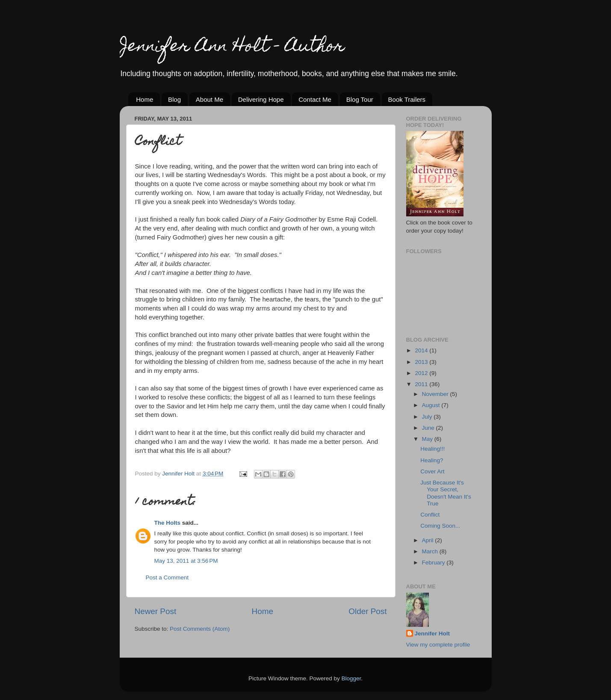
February (434, 563)
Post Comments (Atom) (200, 629)
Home (145, 99)
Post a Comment (167, 577)
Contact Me (315, 99)
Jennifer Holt (432, 634)
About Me (210, 99)
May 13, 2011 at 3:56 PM (186, 561)
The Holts (168, 523)
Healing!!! (432, 449)
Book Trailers (407, 99)
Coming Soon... (440, 526)
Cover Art (432, 471)
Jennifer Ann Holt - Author (232, 47)
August (432, 405)
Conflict (430, 515)
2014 (422, 350)
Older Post (367, 611)
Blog (174, 99)
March (431, 551)
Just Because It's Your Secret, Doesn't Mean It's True (446, 493)
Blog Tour (360, 99)
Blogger (351, 678)
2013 (422, 362)
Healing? (432, 460)
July (428, 417)
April (429, 540)
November (436, 394)
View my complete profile (438, 645)
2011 (422, 384)
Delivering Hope (261, 99)
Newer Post (156, 611)
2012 (422, 373)
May (428, 439)
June (429, 428)
